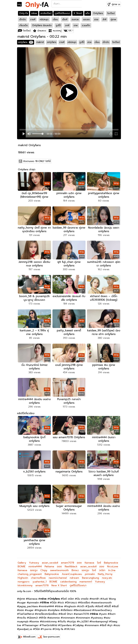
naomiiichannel (58, 578)
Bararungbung (90, 578)
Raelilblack (71, 567)
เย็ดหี (65, 19)
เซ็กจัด (23, 19)
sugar (22, 603)
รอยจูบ (34, 570)
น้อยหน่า (34, 618)
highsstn (71, 606)
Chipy (44, 570)
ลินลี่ (116, 606)
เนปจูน (73, 622)
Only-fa (59, 629)
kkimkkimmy (25, 585)
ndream (74, 578)
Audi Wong (109, 599)
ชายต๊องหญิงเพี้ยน (47, 614)
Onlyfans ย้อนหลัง (42, 25)
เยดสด (86, 19)
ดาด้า (82, 606)
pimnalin (90, 574)
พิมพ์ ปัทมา (67, 614)
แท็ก (88, 13)
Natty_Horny (105, 574)
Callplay (79, 625)
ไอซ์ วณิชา (68, 599)
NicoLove (113, 567)
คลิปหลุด (44, 19)
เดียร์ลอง (68, 610)
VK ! (71, 31)
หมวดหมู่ (57, 31)
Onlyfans (98, 13)
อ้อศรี (100, 606)
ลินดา (113, 614)
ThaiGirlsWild (49, 625)
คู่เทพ (113, 19)
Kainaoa (89, 563)
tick (62, 603)
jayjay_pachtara (28, 606)
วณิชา (102, 570)
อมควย (75, 19)
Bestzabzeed (83, 610)
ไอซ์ (99, 563)
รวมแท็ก (86, 25)
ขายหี (33, 19)
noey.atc (107, 578)
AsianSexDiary (103, 610)
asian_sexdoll (50, 563)
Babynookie (111, 563)
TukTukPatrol (27, 614)
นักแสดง (42, 31)
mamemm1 (86, 582)
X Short (78, 13)
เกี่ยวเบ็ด (24, 25)
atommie (55, 618)
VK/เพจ (71, 629)
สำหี (104, 19)
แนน (118, 625)
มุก (111, 625)
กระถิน (23, 618)
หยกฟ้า (95, 599)
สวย (96, 19)
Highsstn (23, 578)
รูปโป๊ (58, 25)
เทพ (76, 25)
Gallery (22, 563)
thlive (60, 606)
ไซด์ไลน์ (111, 13)
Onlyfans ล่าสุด (27, 169)
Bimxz (75, 570)
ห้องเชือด (85, 603)
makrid (40, 42)
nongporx (24, 582)
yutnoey (98, 618)
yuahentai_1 (40, 582)
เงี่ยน (55, 19)
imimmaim (69, 618)
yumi (104, 614)
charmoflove (38, 578)
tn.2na (112, 570)
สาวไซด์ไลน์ (46, 13)
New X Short (59, 585)
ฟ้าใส (44, 618)
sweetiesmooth (59, 570)
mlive (34, 13)
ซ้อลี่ (104, 625)
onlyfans (26, 42)
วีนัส (54, 603)
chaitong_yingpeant (30, 574)
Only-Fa (24, 13)
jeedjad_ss (26, 629)
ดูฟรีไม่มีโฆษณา (62, 13)
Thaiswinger (31, 625)
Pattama (49, 567)
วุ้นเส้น (91, 606)
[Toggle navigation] (21, 4)
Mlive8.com (29, 637)
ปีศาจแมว (72, 603)
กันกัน (63, 622)
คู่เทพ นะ (116, 4)
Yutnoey (34, 563)
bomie (35, 622)
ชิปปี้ (109, 606)
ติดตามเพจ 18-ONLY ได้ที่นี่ (37, 161)
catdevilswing (68, 582)
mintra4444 (35, 567)
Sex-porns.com (51, 637)
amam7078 (67, 563)
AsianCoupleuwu (72, 574)
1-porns (47, 629)
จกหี (67, 25)
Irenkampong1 (100, 622)
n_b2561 (84, 622)
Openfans (66, 625)
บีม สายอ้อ (83, 599)
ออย (79, 563)
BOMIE (22, 567)
